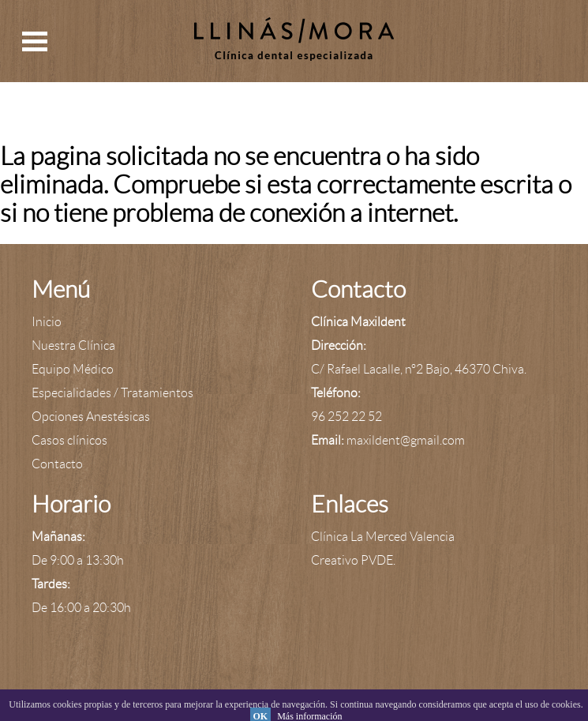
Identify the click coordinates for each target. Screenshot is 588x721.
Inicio (47, 322)
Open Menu (35, 41)
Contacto (57, 464)
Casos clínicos (69, 440)
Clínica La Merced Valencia (383, 537)
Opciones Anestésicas (91, 417)
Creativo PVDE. (353, 560)
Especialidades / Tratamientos (112, 393)
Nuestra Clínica (73, 345)
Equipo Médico (73, 369)
